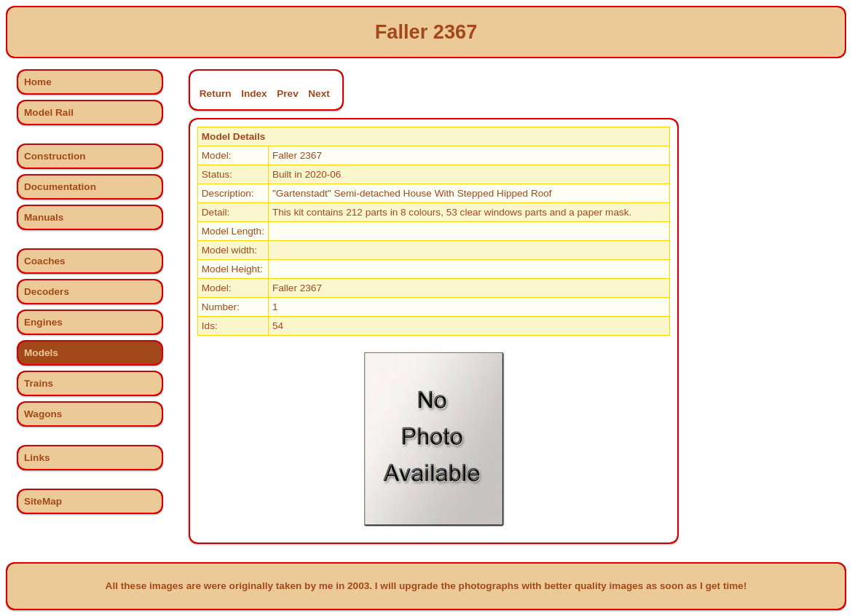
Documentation (60, 187)
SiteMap (43, 501)
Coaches (45, 261)
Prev (287, 94)
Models (41, 353)
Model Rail (49, 112)
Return (216, 94)
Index (254, 94)
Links (37, 458)
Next (319, 94)
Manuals (44, 217)
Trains (39, 383)
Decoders (47, 292)
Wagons (43, 414)
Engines (43, 322)
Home (38, 82)
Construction (55, 156)
